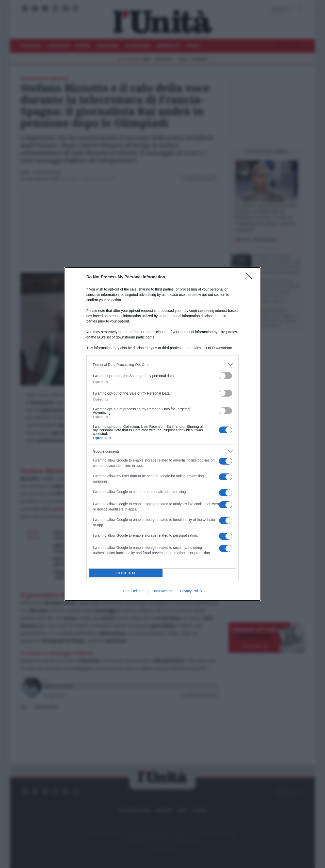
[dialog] (162, 434)
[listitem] (162, 364)
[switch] (225, 376)
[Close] (250, 277)
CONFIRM (126, 573)
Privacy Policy (191, 591)
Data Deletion (134, 591)
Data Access (162, 591)
